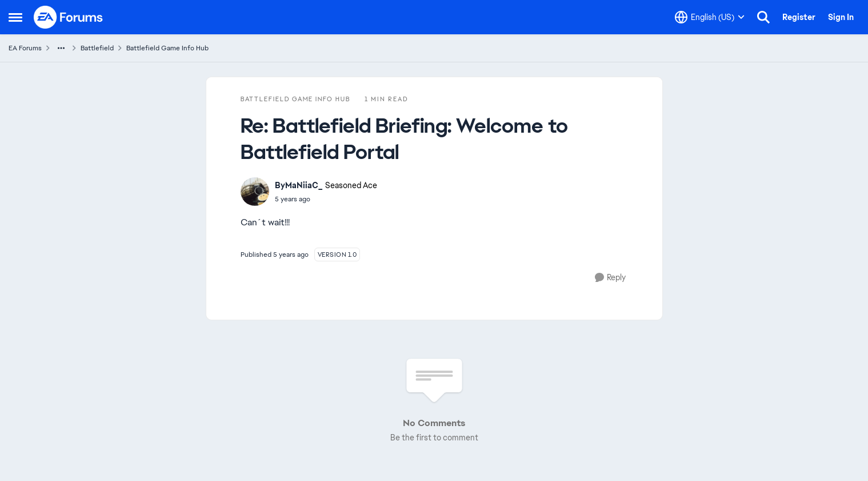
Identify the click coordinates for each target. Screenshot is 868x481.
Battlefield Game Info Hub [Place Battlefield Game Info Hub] (167, 48)
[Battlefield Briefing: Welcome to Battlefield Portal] (326, 199)
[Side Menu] (15, 17)
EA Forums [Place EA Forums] (25, 48)
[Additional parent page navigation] (61, 48)
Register (799, 17)
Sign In (841, 17)
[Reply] (610, 278)
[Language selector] (710, 17)
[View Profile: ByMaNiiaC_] (255, 192)
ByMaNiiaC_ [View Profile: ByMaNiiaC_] (299, 185)
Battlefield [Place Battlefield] (97, 48)
